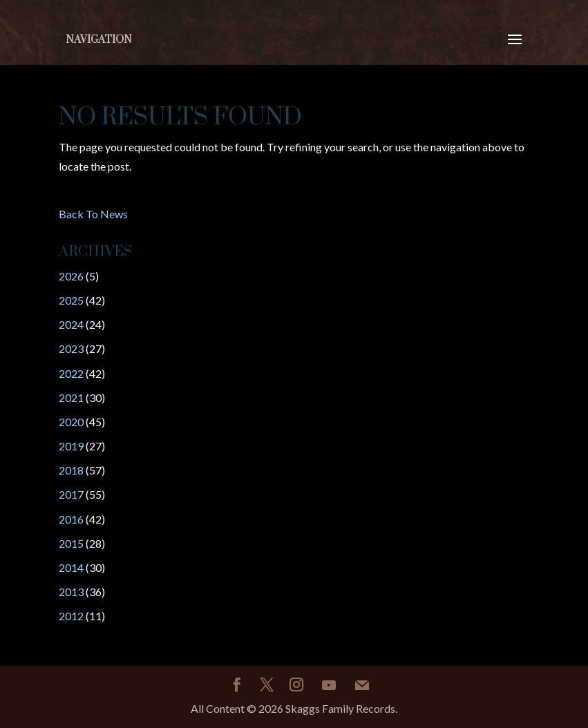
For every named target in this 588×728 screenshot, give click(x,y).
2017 (71, 494)
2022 (71, 373)
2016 (71, 519)
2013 (71, 592)
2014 (71, 567)
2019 (71, 446)
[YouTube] (329, 685)
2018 (71, 470)
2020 (71, 422)
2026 (71, 276)
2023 (71, 348)
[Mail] (362, 685)
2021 (71, 397)
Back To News (93, 214)
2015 (71, 543)
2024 (71, 324)
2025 (71, 300)
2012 (71, 616)
